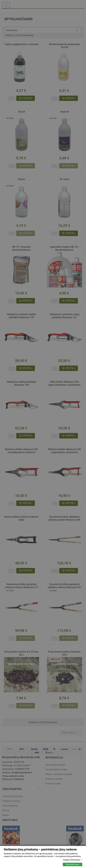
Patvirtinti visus (72, 864)
